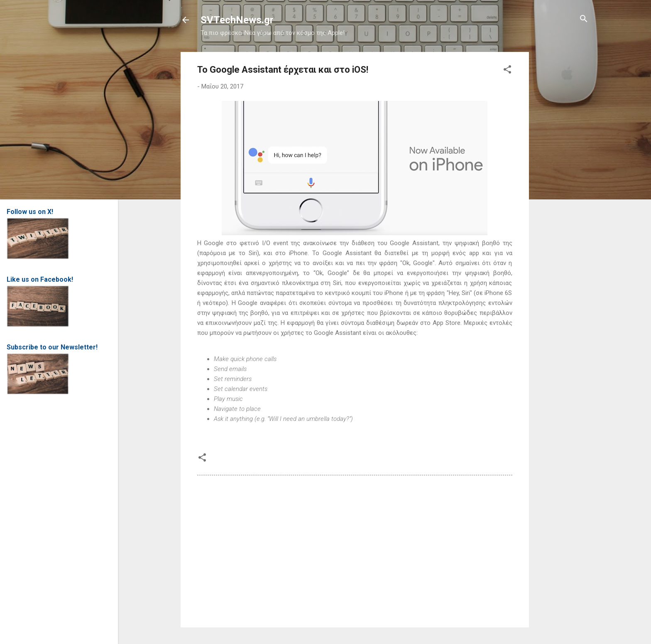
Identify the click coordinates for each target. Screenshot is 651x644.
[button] (507, 70)
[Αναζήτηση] (584, 19)
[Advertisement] (562, 177)
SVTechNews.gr (237, 20)
